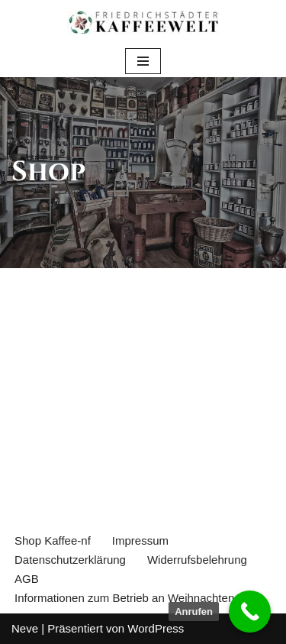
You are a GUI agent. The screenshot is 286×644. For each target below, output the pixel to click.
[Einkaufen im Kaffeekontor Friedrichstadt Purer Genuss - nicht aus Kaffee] (143, 23)
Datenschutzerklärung (70, 560)
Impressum (140, 540)
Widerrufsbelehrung (197, 560)
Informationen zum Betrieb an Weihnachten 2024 (139, 598)
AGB (27, 579)
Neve (25, 628)
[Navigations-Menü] (143, 61)
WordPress (156, 628)
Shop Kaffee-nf (53, 540)
